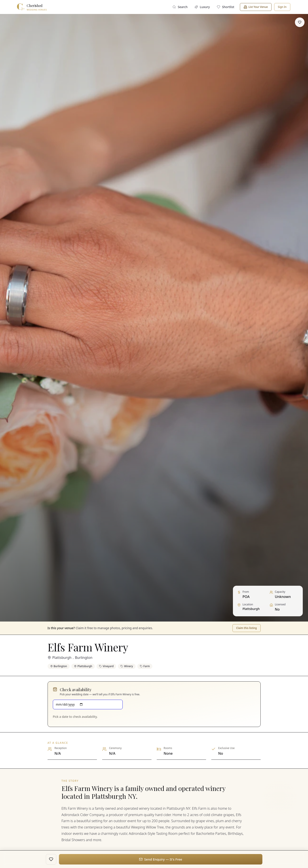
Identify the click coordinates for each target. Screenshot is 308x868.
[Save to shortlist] (300, 22)
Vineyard (106, 666)
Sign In (282, 7)
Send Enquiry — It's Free (161, 859)
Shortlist (225, 7)
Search (180, 7)
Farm (145, 666)
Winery (127, 666)
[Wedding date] (88, 705)
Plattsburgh (62, 658)
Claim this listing (247, 628)
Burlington (84, 658)
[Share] (288, 22)
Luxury (202, 7)
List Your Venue (256, 7)
